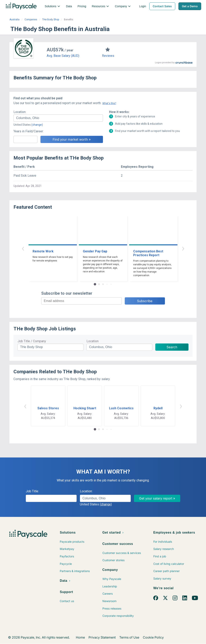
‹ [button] (23, 248)
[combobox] (58, 118)
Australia (14, 20)
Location (93, 341)
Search (172, 347)
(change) (37, 125)
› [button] (183, 248)
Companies (31, 20)
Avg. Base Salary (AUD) (63, 56)
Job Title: (32, 491)
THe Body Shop (51, 20)
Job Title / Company (32, 341)
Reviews (108, 56)
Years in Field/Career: (29, 131)
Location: (20, 112)
